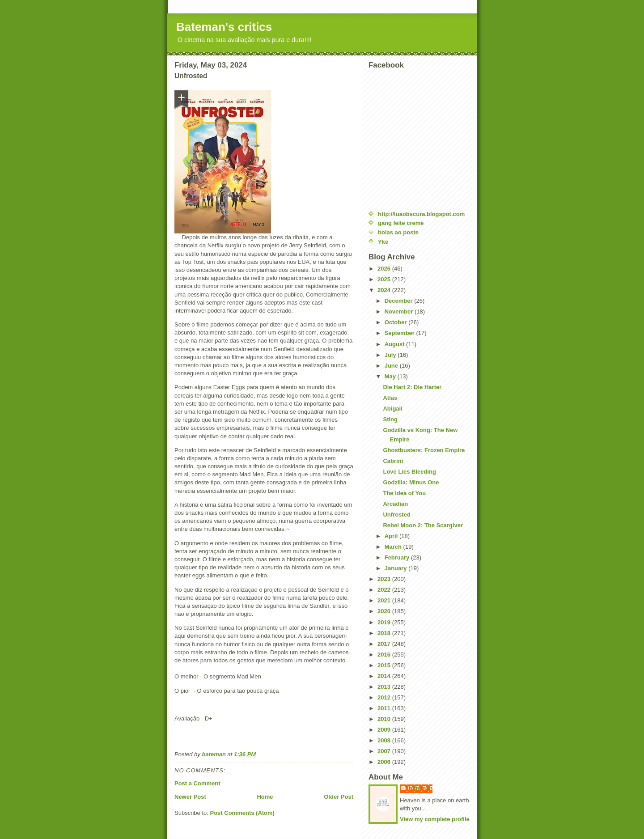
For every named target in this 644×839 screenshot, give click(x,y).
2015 (385, 665)
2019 (385, 622)
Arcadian (395, 504)
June (392, 366)
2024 (385, 290)
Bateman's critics (224, 27)
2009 (385, 730)
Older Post (339, 797)
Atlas (390, 398)
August (395, 344)
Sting (390, 419)
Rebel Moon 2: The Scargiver (423, 525)
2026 (385, 269)
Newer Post (190, 797)
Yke (383, 242)
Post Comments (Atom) (242, 813)
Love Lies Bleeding (409, 472)
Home (265, 797)
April (392, 536)
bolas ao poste (398, 232)
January (396, 568)
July (391, 355)
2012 (385, 697)
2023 (385, 579)
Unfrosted (396, 515)
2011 (385, 708)
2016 (385, 655)
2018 (385, 633)
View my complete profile (435, 819)
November (400, 311)
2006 (385, 762)
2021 (385, 600)
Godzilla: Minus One (411, 482)
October (396, 322)
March (394, 547)
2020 (385, 611)
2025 (385, 279)
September (400, 333)
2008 (385, 740)
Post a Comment (197, 783)
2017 (385, 644)
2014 (385, 676)
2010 (385, 719)
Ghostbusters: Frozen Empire (424, 450)
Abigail (392, 409)
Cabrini (393, 461)
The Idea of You (404, 493)
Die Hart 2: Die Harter (412, 387)
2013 (385, 687)
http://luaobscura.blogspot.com (421, 214)
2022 (385, 590)
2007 (385, 751)
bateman (421, 788)
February (398, 557)
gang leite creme (401, 223)
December (399, 301)
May (391, 376)
